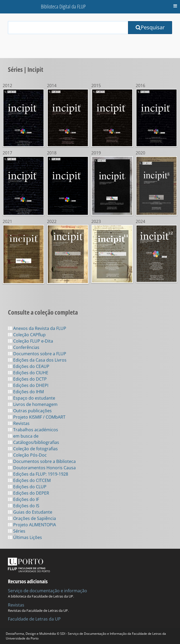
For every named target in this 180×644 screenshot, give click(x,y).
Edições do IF (23, 499)
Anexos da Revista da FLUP (37, 328)
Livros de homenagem (33, 404)
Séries (17, 531)
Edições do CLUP (27, 487)
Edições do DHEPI (28, 385)
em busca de (23, 436)
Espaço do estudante (32, 398)
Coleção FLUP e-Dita (30, 341)
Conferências (24, 347)
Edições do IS (24, 506)
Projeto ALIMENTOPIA (32, 525)
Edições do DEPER (29, 493)
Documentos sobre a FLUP (37, 354)
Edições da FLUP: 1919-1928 (38, 474)
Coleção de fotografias (33, 449)
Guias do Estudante (30, 512)
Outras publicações (30, 411)
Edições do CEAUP (29, 366)
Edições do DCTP (27, 379)
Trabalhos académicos (33, 430)
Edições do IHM (26, 392)
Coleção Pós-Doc (27, 455)
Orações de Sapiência (32, 518)
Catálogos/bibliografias (34, 442)
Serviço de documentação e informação (48, 591)
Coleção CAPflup (27, 335)
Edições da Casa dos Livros (37, 360)
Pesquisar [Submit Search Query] (150, 27)
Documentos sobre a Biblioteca (42, 461)
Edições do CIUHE (28, 373)
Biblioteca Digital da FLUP (63, 6)
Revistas (19, 423)
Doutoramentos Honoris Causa (42, 468)
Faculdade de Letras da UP (34, 619)
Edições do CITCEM (29, 480)
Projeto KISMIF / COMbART (37, 417)
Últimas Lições (25, 537)
